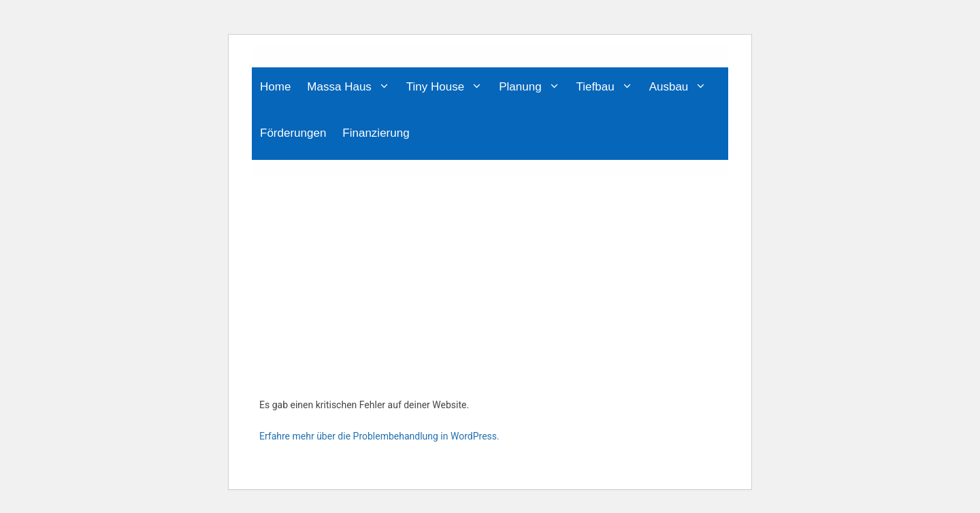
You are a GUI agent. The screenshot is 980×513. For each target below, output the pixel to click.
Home (275, 87)
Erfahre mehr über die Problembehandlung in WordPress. (379, 436)
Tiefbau (609, 87)
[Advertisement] (490, 279)
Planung (533, 87)
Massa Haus (352, 87)
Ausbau (682, 87)
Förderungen (293, 133)
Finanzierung (376, 133)
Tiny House (448, 87)
